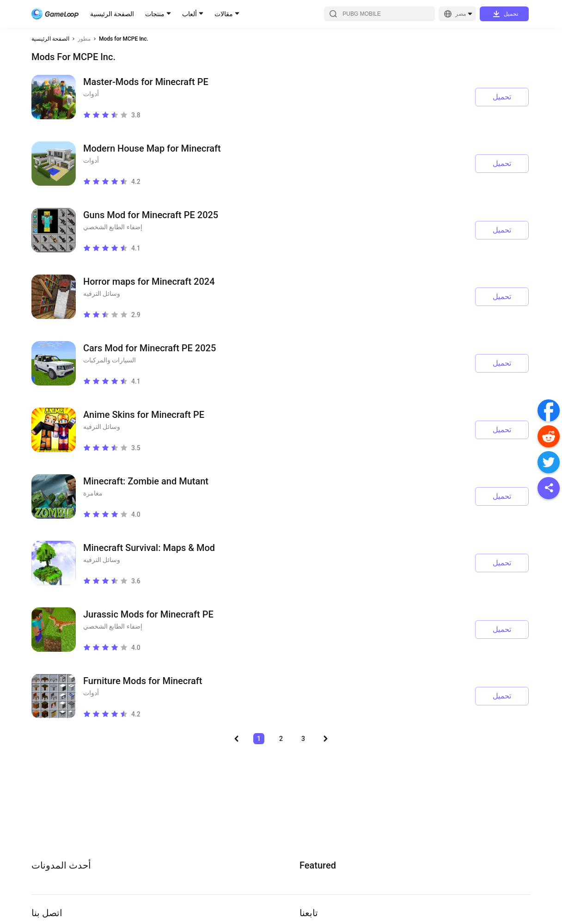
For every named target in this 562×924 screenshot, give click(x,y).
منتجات (155, 14)
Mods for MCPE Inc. (124, 39)
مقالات (224, 14)
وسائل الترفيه (102, 294)
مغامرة (93, 493)
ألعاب (189, 14)
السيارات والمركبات (110, 360)
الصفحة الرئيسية (112, 14)
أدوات (91, 94)
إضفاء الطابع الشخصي (113, 227)
